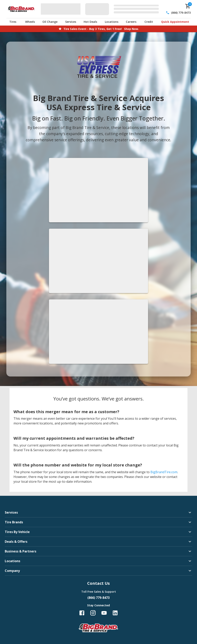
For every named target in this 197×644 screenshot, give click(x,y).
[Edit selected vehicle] (123, 9)
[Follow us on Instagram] (93, 613)
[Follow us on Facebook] (82, 613)
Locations (112, 22)
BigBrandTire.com (164, 472)
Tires (13, 22)
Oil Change (50, 22)
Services (71, 22)
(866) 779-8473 (181, 13)
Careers (131, 22)
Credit (149, 22)
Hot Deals (90, 22)
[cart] (188, 6)
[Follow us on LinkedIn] (115, 613)
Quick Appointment (175, 22)
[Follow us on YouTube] (104, 613)
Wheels (30, 22)
